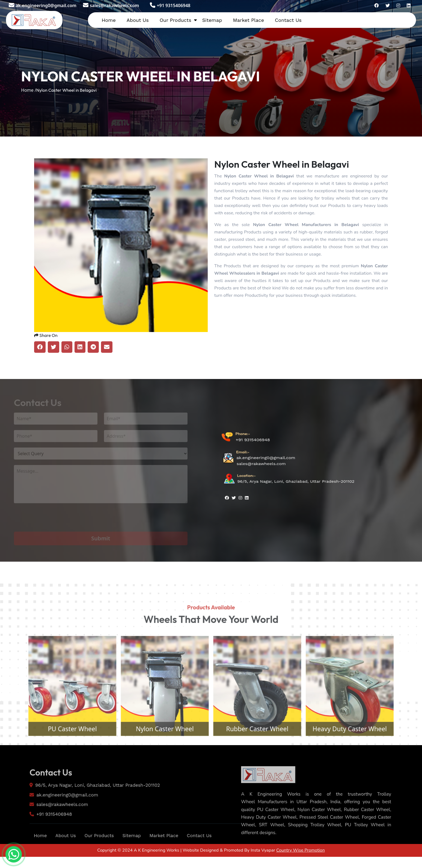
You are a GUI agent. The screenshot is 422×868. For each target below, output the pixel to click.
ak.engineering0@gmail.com (43, 5)
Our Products (176, 20)
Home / (29, 90)
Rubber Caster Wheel (262, 748)
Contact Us (288, 20)
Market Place (248, 20)
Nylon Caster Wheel (160, 748)
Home (109, 20)
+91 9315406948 (170, 5)
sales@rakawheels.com (111, 5)
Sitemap (212, 20)
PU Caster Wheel (59, 748)
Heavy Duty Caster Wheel (363, 748)
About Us (138, 20)
